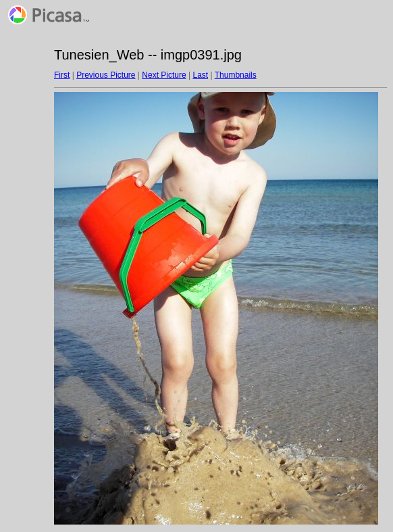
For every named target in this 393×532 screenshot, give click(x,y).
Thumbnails (236, 75)
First (62, 75)
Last (200, 75)
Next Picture (164, 75)
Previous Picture (106, 75)
